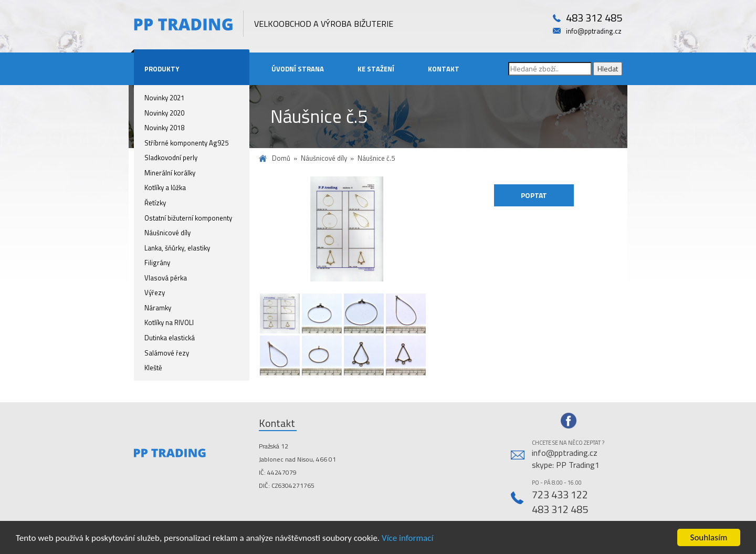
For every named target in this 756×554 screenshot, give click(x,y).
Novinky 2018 (164, 128)
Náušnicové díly (167, 233)
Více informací (407, 538)
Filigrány (157, 263)
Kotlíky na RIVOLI (169, 322)
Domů (281, 158)
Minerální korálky (170, 173)
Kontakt (444, 69)
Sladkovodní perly (171, 158)
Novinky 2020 (164, 113)
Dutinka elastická (170, 338)
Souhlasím (709, 537)
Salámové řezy (167, 353)
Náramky (158, 308)
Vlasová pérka (166, 278)
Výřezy (155, 292)
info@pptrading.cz (594, 31)
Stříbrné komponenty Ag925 (186, 143)
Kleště (153, 368)
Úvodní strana (298, 69)
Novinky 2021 (164, 98)
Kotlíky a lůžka (165, 187)
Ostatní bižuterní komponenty (188, 218)
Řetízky (155, 203)
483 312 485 (594, 18)
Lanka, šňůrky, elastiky (177, 248)
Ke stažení (376, 69)
